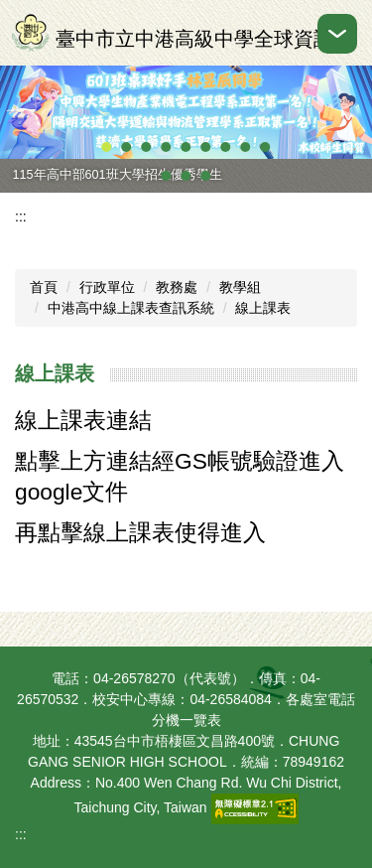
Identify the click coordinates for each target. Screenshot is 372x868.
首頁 (44, 287)
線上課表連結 (83, 420)
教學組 (240, 287)
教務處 (177, 287)
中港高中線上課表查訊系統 (131, 308)
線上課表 (263, 308)
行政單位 (107, 287)
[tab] (107, 147)
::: (21, 217)
